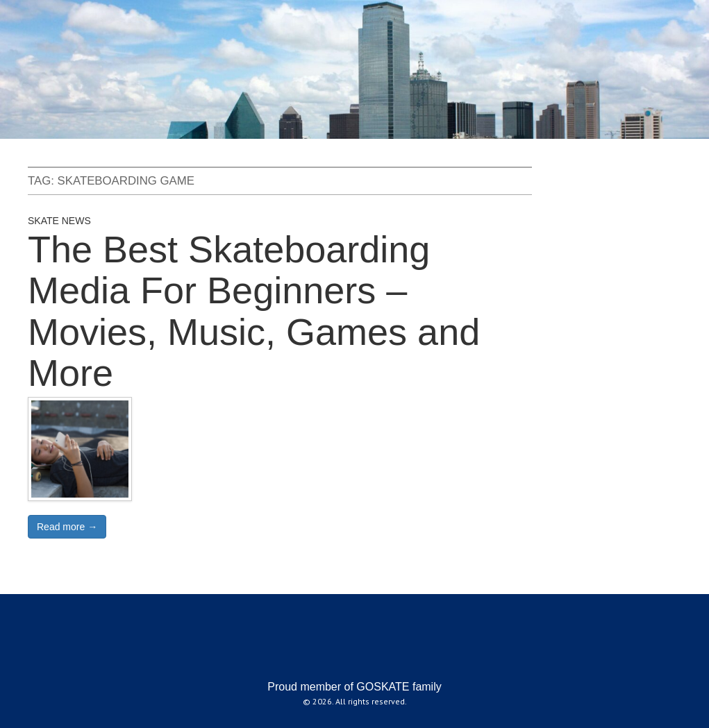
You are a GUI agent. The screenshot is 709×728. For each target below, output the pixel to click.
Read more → (67, 527)
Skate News (59, 221)
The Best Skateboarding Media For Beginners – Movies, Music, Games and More (254, 311)
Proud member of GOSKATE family (354, 687)
